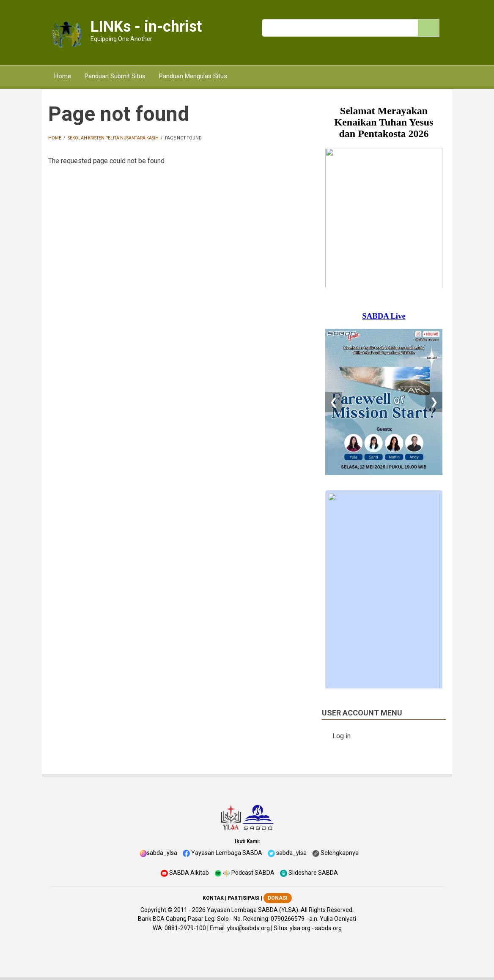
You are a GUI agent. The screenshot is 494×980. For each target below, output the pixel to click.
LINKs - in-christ (146, 27)
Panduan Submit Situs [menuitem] (115, 76)
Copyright (153, 910)
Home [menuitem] (63, 76)
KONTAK (213, 898)
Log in (342, 736)
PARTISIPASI (244, 898)
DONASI (278, 898)
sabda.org (328, 928)
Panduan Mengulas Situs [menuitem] (193, 76)
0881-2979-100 (185, 928)
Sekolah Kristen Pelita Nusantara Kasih (113, 138)
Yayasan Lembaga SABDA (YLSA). (253, 910)
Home (55, 138)
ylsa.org (300, 928)
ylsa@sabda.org (248, 928)
